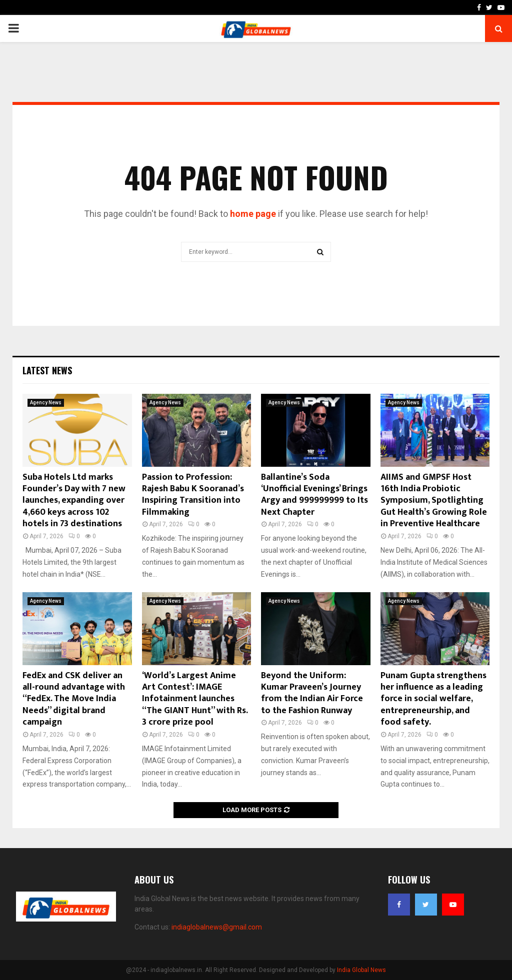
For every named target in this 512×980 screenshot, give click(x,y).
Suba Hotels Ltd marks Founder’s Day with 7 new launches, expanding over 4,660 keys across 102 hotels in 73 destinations (74, 501)
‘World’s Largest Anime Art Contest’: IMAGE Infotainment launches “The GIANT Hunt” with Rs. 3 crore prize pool (195, 699)
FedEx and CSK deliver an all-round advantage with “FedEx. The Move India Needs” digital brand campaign (74, 699)
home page (253, 214)
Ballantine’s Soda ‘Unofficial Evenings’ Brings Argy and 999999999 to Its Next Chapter (314, 495)
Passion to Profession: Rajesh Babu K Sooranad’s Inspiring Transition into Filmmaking (193, 495)
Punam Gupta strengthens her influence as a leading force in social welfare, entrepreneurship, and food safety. (433, 699)
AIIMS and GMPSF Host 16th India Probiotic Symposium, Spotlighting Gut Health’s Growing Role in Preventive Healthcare (434, 501)
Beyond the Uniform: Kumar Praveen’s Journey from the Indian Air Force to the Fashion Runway (312, 693)
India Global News (361, 970)
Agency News (46, 403)
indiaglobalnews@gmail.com (217, 927)
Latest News (47, 370)
